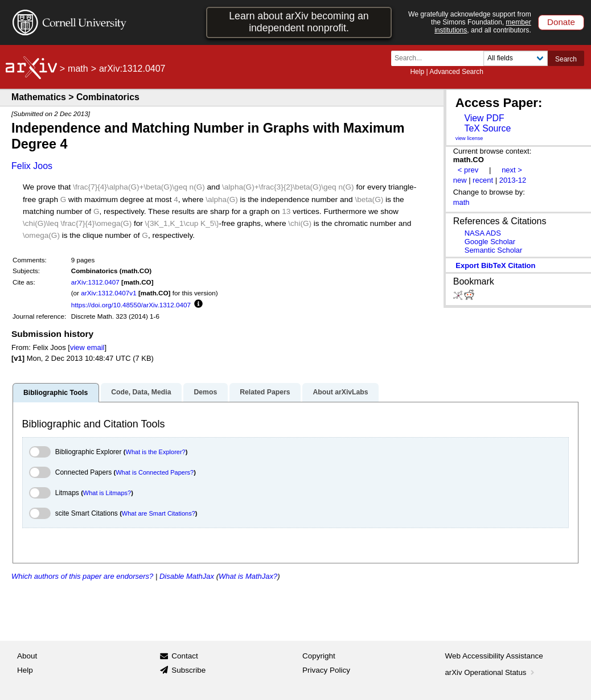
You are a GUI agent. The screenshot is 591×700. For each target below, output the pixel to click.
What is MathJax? (248, 576)
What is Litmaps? (107, 493)
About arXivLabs (340, 392)
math (78, 69)
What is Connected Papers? (155, 472)
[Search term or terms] (441, 58)
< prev (468, 170)
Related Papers (265, 392)
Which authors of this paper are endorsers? (82, 576)
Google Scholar (490, 242)
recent (483, 180)
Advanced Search (456, 72)
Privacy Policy (326, 670)
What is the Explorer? (156, 452)
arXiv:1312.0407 (95, 282)
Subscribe (188, 670)
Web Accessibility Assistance (494, 656)
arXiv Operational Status (491, 672)
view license (469, 138)
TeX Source (487, 128)
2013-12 (513, 180)
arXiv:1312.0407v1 (108, 293)
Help (417, 72)
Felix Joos (32, 166)
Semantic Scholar (494, 250)
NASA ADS (483, 233)
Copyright (319, 656)
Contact (185, 656)
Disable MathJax (187, 576)
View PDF (484, 118)
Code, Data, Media (141, 392)
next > (512, 170)
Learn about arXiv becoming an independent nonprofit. (299, 22)
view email (87, 347)
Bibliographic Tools (56, 393)
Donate (561, 22)
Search (566, 59)
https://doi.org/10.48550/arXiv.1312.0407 (131, 305)
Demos (205, 392)
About (27, 656)
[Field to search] (516, 58)
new (460, 180)
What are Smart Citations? (159, 513)
